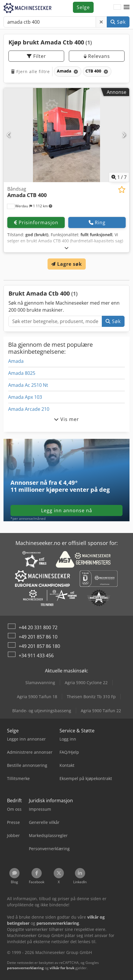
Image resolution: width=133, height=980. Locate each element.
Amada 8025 (22, 373)
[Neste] (124, 135)
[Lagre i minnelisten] (122, 190)
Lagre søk (67, 264)
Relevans (97, 56)
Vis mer (66, 419)
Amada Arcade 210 (29, 409)
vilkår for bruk (62, 968)
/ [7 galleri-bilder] (119, 177)
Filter (36, 56)
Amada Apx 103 (25, 397)
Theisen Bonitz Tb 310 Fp (91, 697)
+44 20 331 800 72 (38, 627)
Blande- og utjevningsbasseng (42, 711)
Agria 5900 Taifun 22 (101, 711)
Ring (97, 222)
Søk (118, 22)
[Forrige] (9, 135)
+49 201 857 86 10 (38, 637)
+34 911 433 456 (36, 655)
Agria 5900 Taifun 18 (37, 697)
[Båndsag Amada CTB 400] (66, 135)
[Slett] (101, 22)
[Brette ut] (67, 248)
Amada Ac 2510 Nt (28, 385)
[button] (127, 7)
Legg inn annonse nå (67, 510)
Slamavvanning (40, 683)
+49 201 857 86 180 (39, 646)
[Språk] (117, 7)
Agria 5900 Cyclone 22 (86, 683)
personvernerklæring (25, 968)
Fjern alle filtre (30, 71)
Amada (16, 361)
